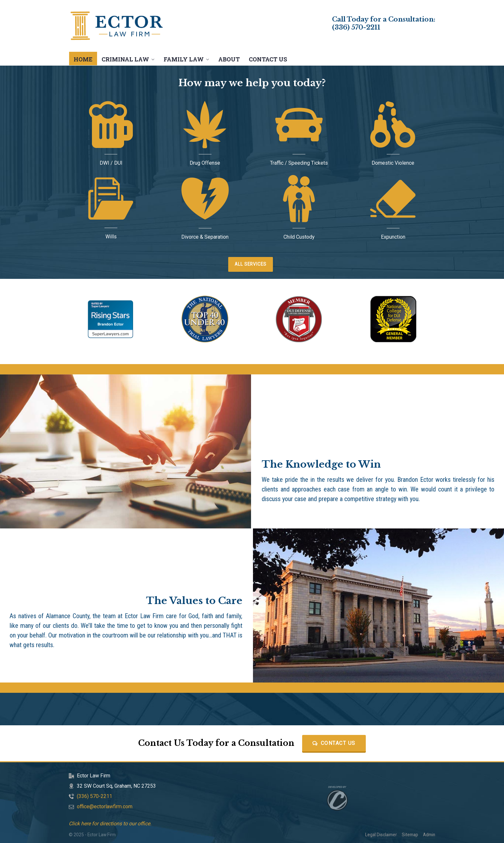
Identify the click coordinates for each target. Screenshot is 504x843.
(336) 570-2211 (356, 27)
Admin (429, 835)
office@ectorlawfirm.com (105, 806)
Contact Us (334, 743)
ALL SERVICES (251, 264)
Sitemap (410, 835)
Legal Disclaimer (381, 835)
